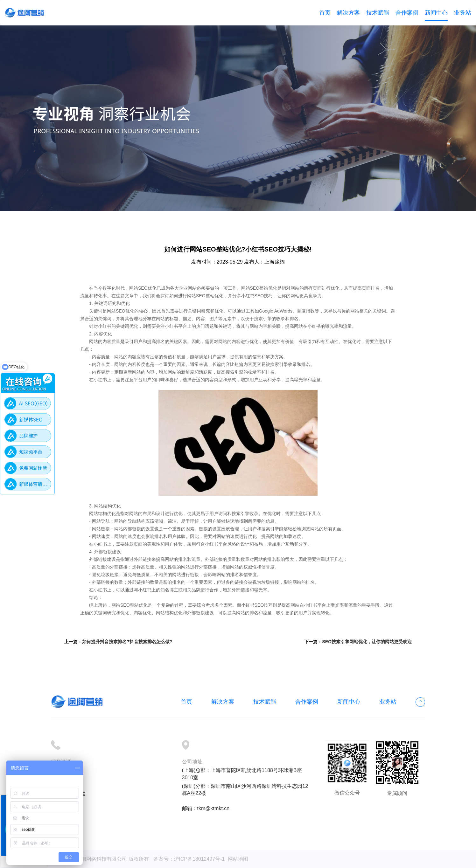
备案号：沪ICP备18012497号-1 (189, 859)
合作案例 (407, 13)
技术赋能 (378, 13)
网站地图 (238, 859)
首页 (325, 13)
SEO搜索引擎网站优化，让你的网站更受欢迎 (367, 642)
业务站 (463, 13)
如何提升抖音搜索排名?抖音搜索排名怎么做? (127, 642)
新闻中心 (436, 13)
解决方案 (348, 13)
